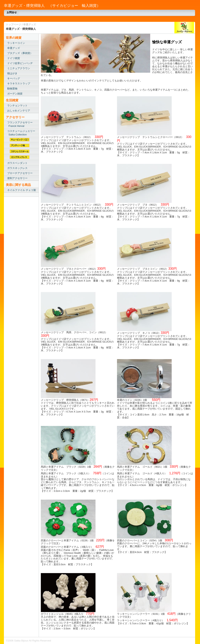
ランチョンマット (17, 106)
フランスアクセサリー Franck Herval (19, 124)
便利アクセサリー (17, 178)
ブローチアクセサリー (20, 173)
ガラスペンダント (17, 163)
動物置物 (12, 89)
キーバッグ (14, 78)
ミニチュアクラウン (19, 68)
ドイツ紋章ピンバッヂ (20, 63)
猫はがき (12, 73)
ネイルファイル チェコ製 (22, 190)
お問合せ (12, 12)
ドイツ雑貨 (14, 58)
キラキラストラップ (19, 83)
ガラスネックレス (17, 168)
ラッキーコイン (16, 43)
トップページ (13, 24)
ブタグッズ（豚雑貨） (20, 53)
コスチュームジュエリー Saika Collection (21, 133)
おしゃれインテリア (19, 111)
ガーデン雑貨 (15, 94)
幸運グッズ (30, 24)
